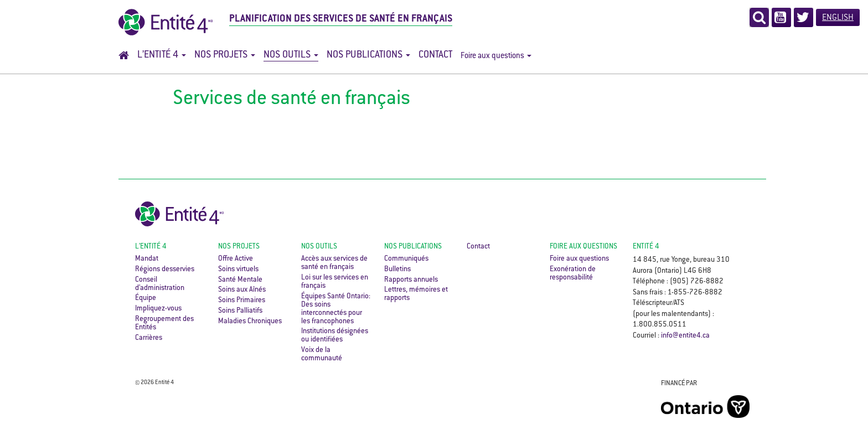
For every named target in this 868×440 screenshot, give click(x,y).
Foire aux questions (496, 56)
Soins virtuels (238, 270)
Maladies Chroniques (250, 322)
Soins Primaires (242, 301)
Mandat (147, 259)
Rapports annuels (411, 280)
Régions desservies (165, 270)
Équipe (146, 298)
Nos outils (291, 55)
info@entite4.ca (685, 336)
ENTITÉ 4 (646, 247)
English (838, 18)
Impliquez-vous (158, 309)
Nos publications (368, 55)
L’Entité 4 (162, 55)
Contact (435, 55)
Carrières (149, 338)
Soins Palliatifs (240, 311)
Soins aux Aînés (242, 290)
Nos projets (225, 55)
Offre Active (236, 259)
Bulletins (397, 270)
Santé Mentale (240, 280)
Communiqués (406, 259)
